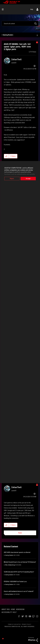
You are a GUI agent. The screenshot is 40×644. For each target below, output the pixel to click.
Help (32, 9)
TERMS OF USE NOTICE (14, 624)
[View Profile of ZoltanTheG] (16, 59)
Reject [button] (12, 179)
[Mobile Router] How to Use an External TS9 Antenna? (20, 562)
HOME (13, 609)
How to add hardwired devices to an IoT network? (19, 591)
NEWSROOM (20, 609)
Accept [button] (28, 179)
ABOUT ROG (6, 609)
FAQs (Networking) (10, 565)
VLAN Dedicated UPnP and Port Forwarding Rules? (19, 572)
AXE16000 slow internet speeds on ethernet (17, 552)
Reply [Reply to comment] (20, 533)
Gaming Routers (8, 35)
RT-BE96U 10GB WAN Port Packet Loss (15, 582)
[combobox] (20, 23)
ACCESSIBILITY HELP (9, 612)
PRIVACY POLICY (26, 624)
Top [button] (3, 639)
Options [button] (37, 35)
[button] (6, 156)
